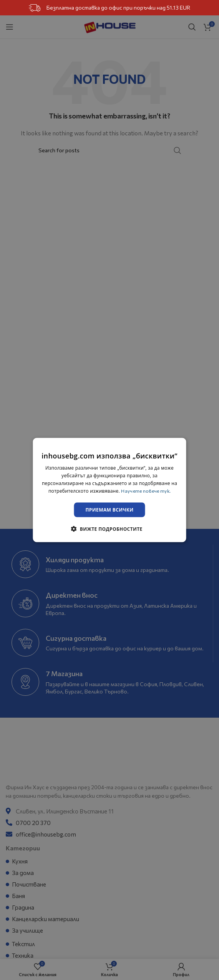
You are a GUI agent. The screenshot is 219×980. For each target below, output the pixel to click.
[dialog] (110, 490)
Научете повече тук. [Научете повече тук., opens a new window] (146, 490)
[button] (109, 528)
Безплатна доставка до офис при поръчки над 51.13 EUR (110, 8)
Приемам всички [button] (110, 509)
